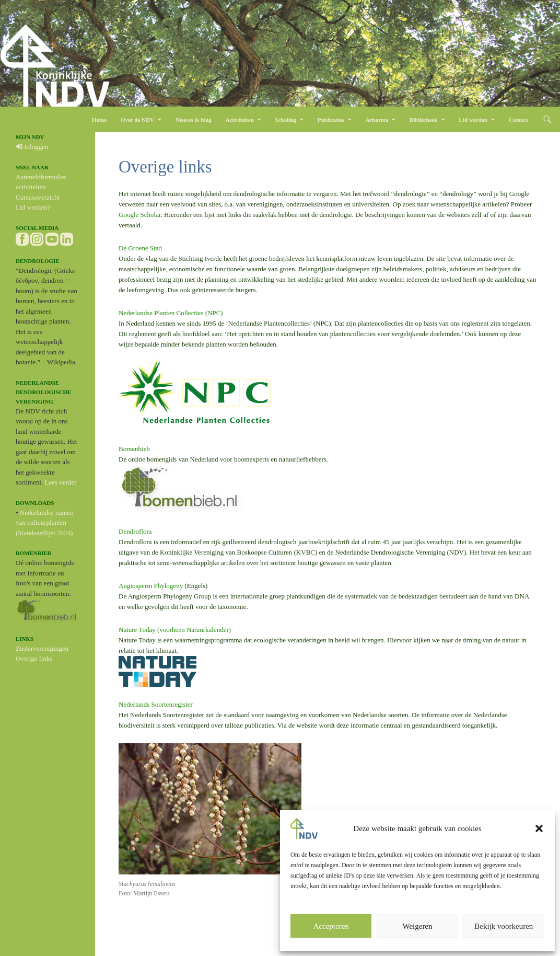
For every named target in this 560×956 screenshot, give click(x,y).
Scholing (286, 120)
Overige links (34, 658)
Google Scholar (140, 215)
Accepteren (331, 926)
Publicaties (331, 120)
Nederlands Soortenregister (156, 704)
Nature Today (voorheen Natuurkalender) (175, 630)
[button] (539, 828)
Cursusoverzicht (38, 197)
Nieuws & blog (194, 120)
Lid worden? (33, 207)
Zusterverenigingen (42, 648)
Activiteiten (239, 120)
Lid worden (473, 120)
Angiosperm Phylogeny (151, 586)
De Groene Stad (140, 248)
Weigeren (417, 926)
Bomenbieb (134, 449)
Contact (518, 120)
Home (99, 120)
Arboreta (377, 120)
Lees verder (61, 482)
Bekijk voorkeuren (504, 926)
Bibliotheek (424, 120)
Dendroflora (135, 531)
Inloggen (32, 147)
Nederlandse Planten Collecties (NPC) (171, 313)
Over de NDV (137, 120)
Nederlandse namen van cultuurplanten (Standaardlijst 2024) (45, 523)
